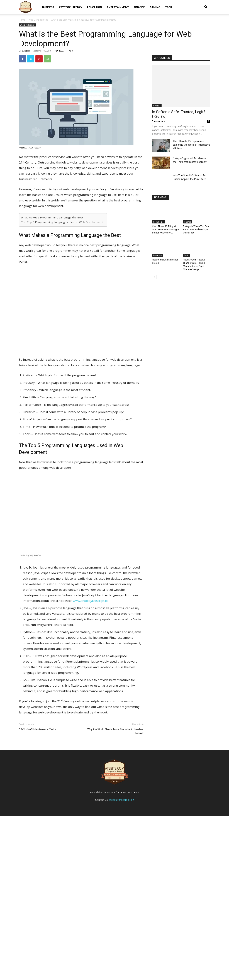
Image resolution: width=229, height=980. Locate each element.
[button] (206, 7)
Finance (139, 7)
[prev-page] (154, 277)
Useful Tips (158, 222)
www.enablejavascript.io (90, 601)
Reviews (157, 106)
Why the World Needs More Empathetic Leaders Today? (115, 731)
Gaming (155, 7)
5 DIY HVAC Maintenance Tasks (38, 729)
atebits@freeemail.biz (121, 964)
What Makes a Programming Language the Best (52, 217)
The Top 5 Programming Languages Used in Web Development (62, 222)
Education (95, 7)
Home (22, 20)
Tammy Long (159, 121)
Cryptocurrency (71, 7)
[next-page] (160, 277)
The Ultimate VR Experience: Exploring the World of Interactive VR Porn (191, 145)
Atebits (26, 51)
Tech (168, 7)
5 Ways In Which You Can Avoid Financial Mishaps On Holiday (196, 229)
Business (48, 7)
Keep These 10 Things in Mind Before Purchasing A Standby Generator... (165, 229)
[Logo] (26, 7)
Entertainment (118, 7)
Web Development (38, 20)
